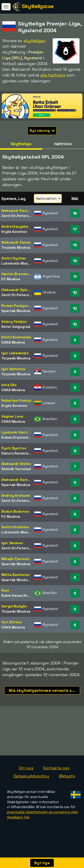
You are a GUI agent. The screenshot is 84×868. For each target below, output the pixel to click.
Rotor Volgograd (16, 327)
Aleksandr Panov (16, 242)
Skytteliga (21, 144)
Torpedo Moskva (16, 247)
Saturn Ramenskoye (19, 453)
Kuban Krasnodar (17, 437)
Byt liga (42, 863)
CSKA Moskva (13, 342)
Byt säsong (42, 131)
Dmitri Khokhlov (15, 527)
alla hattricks (53, 75)
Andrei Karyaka (15, 226)
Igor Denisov (12, 543)
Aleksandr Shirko (16, 464)
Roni (5, 590)
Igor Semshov (13, 369)
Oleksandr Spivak (16, 290)
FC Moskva (11, 279)
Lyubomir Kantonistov (21, 432)
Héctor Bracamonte (19, 274)
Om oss (26, 774)
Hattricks (63, 144)
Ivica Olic (9, 385)
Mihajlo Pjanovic (15, 559)
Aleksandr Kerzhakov (20, 211)
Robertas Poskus (16, 400)
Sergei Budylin (14, 606)
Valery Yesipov (14, 322)
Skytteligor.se (38, 6)
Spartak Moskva (16, 311)
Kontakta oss (56, 774)
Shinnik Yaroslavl (16, 469)
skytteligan (35, 41)
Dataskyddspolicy (31, 782)
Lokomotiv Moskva (18, 263)
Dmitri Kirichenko (16, 337)
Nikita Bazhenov (16, 575)
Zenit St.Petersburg (19, 216)
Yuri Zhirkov (12, 622)
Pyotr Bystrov (14, 448)
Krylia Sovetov (14, 232)
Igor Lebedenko (15, 353)
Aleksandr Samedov (19, 480)
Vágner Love (12, 416)
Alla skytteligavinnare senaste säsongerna (44, 690)
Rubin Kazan (12, 595)
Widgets (67, 782)
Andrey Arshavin (16, 496)
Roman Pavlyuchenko (20, 306)
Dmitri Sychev (14, 258)
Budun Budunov (15, 511)
